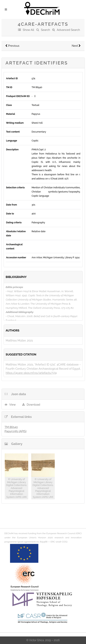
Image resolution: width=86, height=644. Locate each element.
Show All (28, 30)
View (13, 405)
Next (76, 46)
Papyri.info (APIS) (16, 431)
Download (33, 405)
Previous (12, 46)
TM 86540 (11, 427)
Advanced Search (68, 30)
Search (45, 30)
